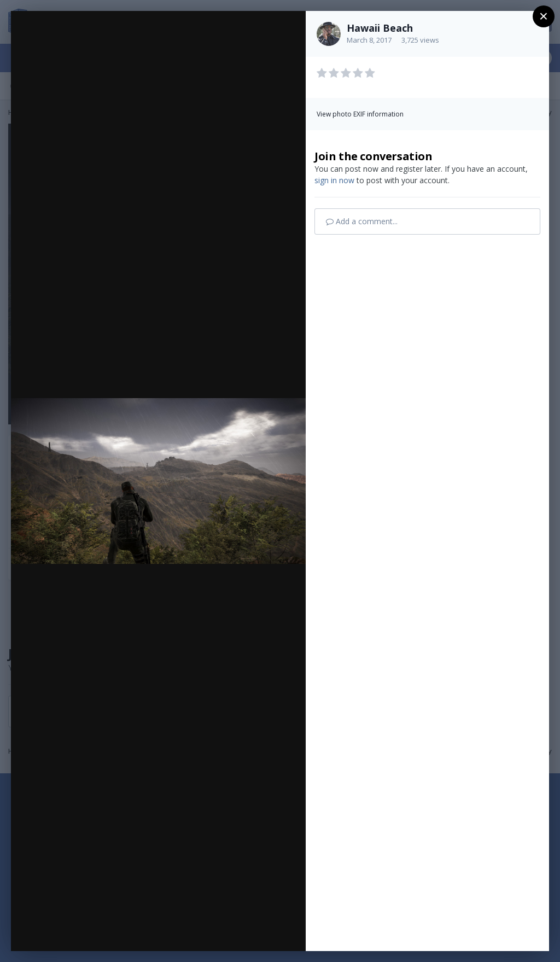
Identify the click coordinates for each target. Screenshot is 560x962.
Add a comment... (362, 221)
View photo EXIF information (360, 114)
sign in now (334, 180)
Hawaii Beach (380, 28)
